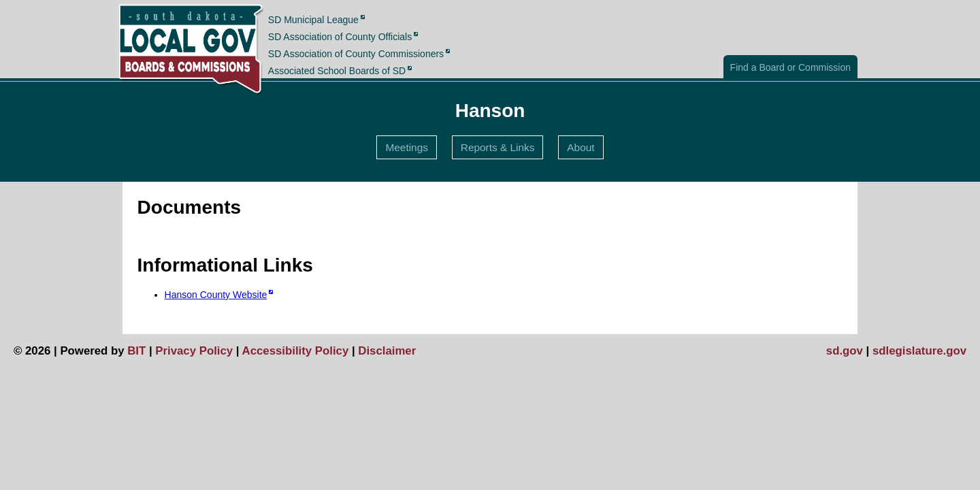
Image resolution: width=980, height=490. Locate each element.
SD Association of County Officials (340, 37)
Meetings (406, 147)
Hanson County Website (216, 295)
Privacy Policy (194, 351)
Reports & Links (498, 147)
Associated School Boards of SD (337, 71)
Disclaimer (387, 351)
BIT (136, 351)
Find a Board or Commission (790, 67)
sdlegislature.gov (919, 351)
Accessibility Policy (296, 351)
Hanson (490, 111)
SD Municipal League (313, 19)
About (581, 147)
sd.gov (845, 351)
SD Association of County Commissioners (356, 54)
